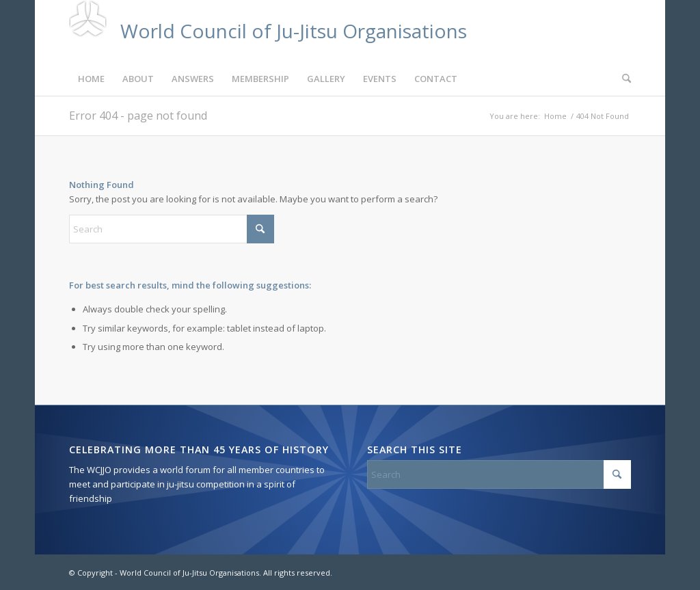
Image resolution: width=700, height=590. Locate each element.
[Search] (622, 79)
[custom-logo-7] (268, 31)
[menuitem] (91, 79)
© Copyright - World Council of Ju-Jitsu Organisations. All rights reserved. (201, 573)
